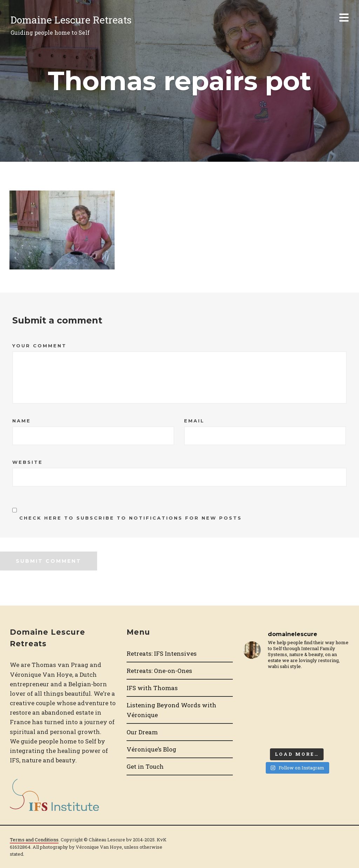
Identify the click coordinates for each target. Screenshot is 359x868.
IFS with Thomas (152, 688)
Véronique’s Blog (151, 749)
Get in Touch (145, 766)
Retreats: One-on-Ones (159, 671)
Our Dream (142, 732)
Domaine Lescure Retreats (71, 20)
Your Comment (39, 346)
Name (22, 421)
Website (28, 462)
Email (194, 421)
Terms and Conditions (34, 840)
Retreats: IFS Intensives (162, 653)
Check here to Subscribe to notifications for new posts (127, 511)
